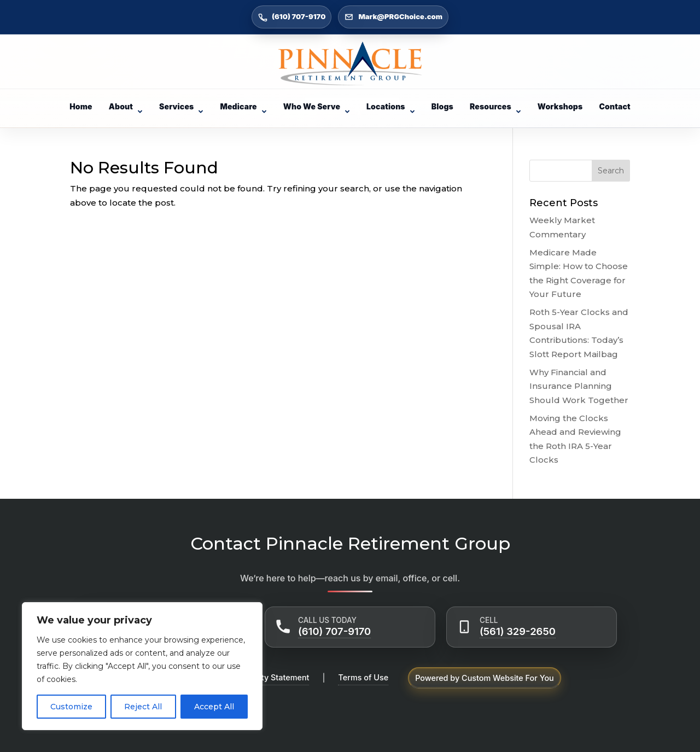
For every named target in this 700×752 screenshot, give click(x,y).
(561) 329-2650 (518, 631)
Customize (71, 707)
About (126, 106)
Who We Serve (317, 106)
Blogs (442, 106)
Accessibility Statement (265, 677)
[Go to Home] (350, 63)
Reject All (143, 707)
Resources (495, 106)
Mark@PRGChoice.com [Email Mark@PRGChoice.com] (393, 17)
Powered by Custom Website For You (485, 678)
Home (81, 106)
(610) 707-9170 (334, 631)
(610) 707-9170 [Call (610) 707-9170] (291, 17)
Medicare (243, 106)
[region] (142, 666)
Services (181, 106)
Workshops (560, 106)
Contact (614, 106)
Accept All (214, 707)
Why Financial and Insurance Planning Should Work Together (579, 386)
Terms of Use (363, 677)
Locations (391, 106)
